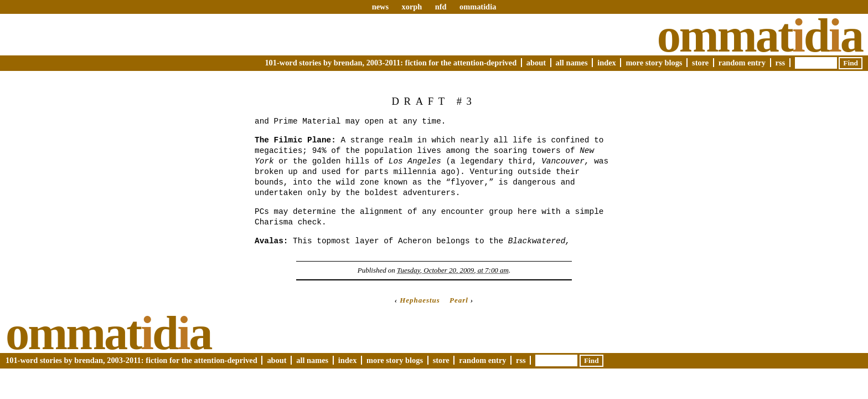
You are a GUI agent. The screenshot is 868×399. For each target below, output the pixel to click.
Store (700, 63)
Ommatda (760, 35)
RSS (781, 63)
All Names (572, 63)
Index (607, 63)
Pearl (459, 300)
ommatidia (478, 7)
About (536, 63)
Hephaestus (420, 300)
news (380, 7)
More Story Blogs (654, 63)
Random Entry (742, 63)
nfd (441, 7)
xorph (412, 7)
